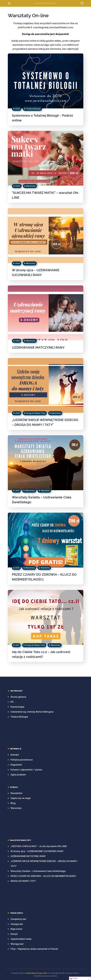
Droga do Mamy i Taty (36, 413)
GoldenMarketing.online (36, 973)
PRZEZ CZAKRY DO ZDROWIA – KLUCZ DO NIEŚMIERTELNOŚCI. (43, 876)
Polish (74, 978)
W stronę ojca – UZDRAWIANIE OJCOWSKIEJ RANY (37, 851)
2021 (17, 491)
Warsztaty (31, 186)
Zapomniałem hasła (21, 939)
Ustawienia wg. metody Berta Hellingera (32, 712)
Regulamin (16, 765)
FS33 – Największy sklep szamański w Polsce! (34, 949)
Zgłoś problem (18, 775)
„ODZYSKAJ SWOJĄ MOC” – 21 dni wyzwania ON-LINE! (39, 846)
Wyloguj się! (17, 944)
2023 (18, 263)
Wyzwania (45, 491)
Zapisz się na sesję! (21, 798)
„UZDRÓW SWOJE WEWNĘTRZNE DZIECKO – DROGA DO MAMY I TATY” (44, 864)
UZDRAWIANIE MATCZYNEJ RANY (38, 347)
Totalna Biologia (33, 109)
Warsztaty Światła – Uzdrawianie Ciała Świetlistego (38, 871)
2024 (18, 186)
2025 (18, 109)
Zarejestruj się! (18, 919)
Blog (13, 803)
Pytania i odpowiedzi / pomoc (26, 770)
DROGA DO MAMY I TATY (23, 881)
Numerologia (17, 707)
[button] (82, 3)
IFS (12, 702)
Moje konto (16, 929)
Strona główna (18, 697)
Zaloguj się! (17, 924)
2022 (18, 413)
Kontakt (15, 755)
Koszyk (14, 934)
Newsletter (16, 793)
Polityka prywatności (22, 760)
